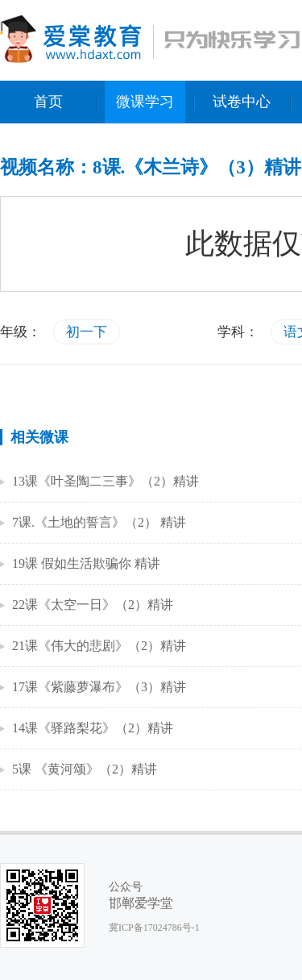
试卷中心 (242, 102)
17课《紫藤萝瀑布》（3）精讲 (99, 687)
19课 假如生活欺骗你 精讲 (86, 563)
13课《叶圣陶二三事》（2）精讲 (105, 481)
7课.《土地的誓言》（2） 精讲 (99, 522)
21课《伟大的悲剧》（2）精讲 (99, 646)
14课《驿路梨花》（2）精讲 (93, 728)
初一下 (87, 332)
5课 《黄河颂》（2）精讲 (85, 769)
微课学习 (145, 102)
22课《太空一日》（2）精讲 (93, 605)
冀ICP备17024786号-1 (154, 928)
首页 (48, 102)
